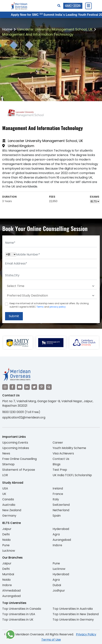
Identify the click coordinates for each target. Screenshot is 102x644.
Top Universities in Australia (73, 609)
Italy (56, 499)
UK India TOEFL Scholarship (72, 475)
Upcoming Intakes (16, 448)
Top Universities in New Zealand (76, 614)
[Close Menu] (88, 6)
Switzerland (61, 505)
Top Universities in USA (19, 614)
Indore (57, 545)
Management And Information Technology (38, 34)
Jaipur (7, 529)
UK (4, 494)
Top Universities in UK (18, 620)
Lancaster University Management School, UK (55, 29)
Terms (40, 307)
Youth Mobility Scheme (69, 448)
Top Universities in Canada (22, 609)
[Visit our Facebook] (12, 387)
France (58, 494)
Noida (6, 540)
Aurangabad (62, 540)
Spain (57, 516)
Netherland (61, 510)
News (6, 453)
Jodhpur (59, 591)
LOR (5, 475)
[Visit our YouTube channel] (20, 387)
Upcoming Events (15, 443)
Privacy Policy (86, 634)
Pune (6, 545)
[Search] (59, 6)
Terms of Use (51, 640)
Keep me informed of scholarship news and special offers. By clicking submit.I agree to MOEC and (49, 305)
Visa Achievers (63, 453)
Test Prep (60, 470)
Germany (9, 516)
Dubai (57, 585)
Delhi (6, 534)
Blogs (57, 464)
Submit (14, 316)
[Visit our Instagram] (5, 387)
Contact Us (61, 459)
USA (5, 488)
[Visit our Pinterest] (42, 387)
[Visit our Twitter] (34, 387)
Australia (9, 505)
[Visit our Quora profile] (49, 387)
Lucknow (9, 551)
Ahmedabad (11, 591)
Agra (56, 534)
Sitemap (8, 464)
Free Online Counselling (19, 459)
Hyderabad (61, 529)
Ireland (58, 488)
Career (58, 443)
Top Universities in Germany (73, 620)
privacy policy (58, 307)
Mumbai (8, 574)
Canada (8, 499)
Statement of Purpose (19, 470)
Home (7, 29)
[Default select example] (51, 286)
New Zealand (12, 510)
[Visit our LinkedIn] (27, 387)
